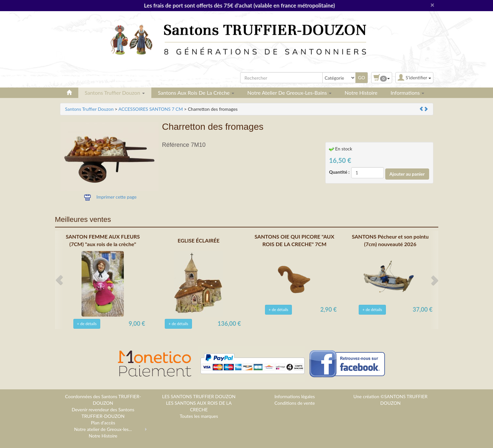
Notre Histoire (361, 93)
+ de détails (87, 324)
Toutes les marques (199, 416)
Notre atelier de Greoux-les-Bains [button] (289, 93)
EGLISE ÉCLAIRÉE (199, 240)
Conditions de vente (295, 403)
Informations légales (295, 396)
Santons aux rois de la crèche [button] (196, 93)
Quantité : (340, 172)
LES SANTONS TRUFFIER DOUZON (199, 396)
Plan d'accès (103, 423)
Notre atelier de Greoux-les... (103, 429)
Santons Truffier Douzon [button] (115, 93)
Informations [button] (407, 93)
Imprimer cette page (116, 197)
